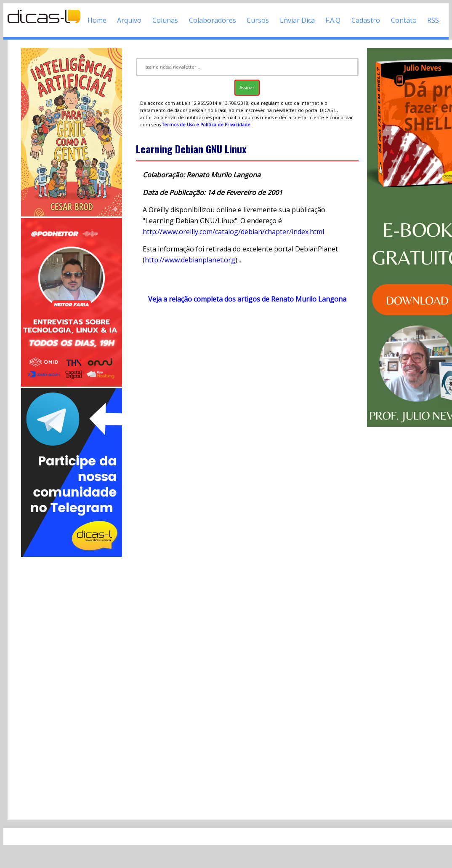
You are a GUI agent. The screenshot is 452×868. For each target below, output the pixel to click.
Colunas (165, 20)
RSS (433, 20)
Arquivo (129, 20)
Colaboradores (213, 20)
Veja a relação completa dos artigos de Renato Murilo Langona (247, 299)
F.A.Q (333, 20)
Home (97, 20)
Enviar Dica (297, 20)
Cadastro (366, 20)
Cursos (258, 20)
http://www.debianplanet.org (190, 260)
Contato (404, 20)
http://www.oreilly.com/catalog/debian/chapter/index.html (233, 232)
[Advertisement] (72, 685)
